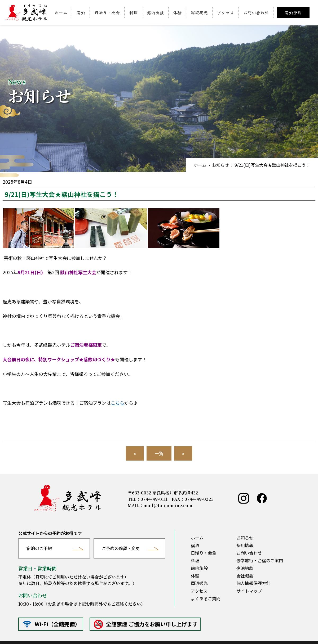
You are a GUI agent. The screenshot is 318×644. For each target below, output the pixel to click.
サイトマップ (249, 591)
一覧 (159, 453)
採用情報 (245, 545)
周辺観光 (199, 12)
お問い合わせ (256, 12)
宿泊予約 (293, 12)
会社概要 (245, 576)
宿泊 (81, 12)
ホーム (61, 12)
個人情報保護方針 (253, 583)
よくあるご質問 (206, 598)
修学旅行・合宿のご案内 (260, 560)
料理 (133, 12)
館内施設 (155, 12)
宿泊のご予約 (39, 548)
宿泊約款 (245, 568)
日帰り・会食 (107, 12)
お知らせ (220, 165)
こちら (118, 403)
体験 (177, 12)
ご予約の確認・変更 (121, 548)
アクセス (226, 12)
